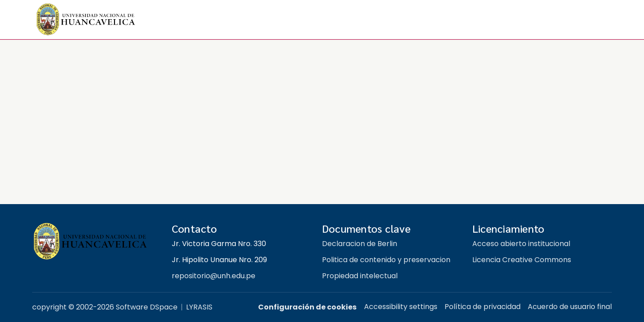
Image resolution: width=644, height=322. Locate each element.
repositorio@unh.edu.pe (214, 276)
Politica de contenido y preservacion (386, 260)
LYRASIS (199, 307)
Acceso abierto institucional (521, 244)
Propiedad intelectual (360, 276)
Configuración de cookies (307, 307)
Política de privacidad (483, 307)
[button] (86, 20)
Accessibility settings (401, 307)
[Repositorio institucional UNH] (95, 241)
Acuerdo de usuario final (570, 307)
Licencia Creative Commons (522, 260)
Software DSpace (147, 307)
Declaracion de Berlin (360, 244)
